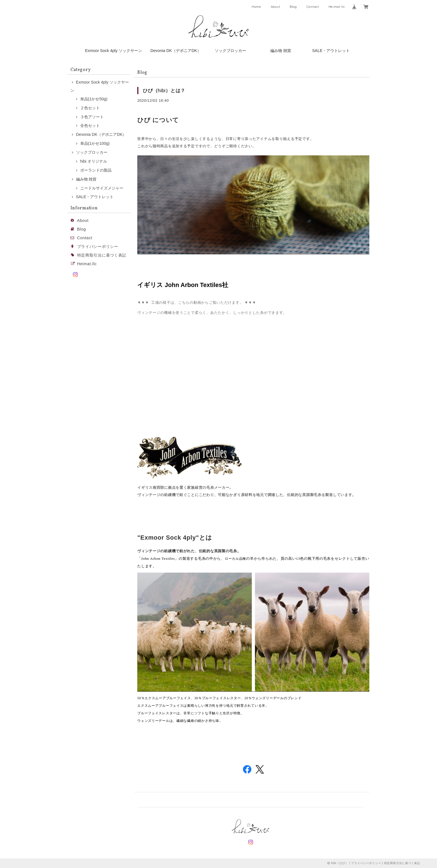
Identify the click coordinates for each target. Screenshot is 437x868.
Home (256, 7)
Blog (293, 7)
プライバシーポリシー (98, 246)
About (276, 7)
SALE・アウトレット (331, 51)
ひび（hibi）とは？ (164, 90)
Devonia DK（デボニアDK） (176, 51)
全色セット (90, 125)
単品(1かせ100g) (95, 143)
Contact (313, 7)
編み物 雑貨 (281, 51)
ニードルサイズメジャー (102, 188)
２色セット (90, 108)
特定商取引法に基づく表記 (102, 255)
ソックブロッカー (230, 51)
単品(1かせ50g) (94, 99)
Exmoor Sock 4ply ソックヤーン (114, 51)
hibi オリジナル (94, 161)
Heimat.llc (337, 7)
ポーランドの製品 (96, 170)
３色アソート (92, 117)
